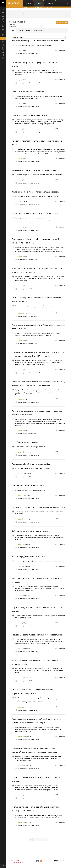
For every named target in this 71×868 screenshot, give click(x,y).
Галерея (20, 30)
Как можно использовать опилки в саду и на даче (34, 170)
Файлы (28, 30)
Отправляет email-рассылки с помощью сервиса (39, 7)
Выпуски (29, 2)
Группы (40, 2)
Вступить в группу (62, 22)
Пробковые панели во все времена (28, 92)
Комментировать (22, 54)
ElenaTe (20, 202)
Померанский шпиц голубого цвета (28, 486)
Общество (12, 14)
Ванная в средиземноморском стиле (28, 556)
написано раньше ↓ (40, 840)
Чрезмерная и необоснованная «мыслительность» (35, 213)
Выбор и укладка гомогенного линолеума (31, 531)
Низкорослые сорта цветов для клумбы (30, 115)
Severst (20, 129)
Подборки (51, 2)
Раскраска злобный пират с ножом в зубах (31, 464)
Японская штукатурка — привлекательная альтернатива (38, 41)
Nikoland (56, 862)
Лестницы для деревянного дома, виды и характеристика (38, 507)
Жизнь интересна (17, 22)
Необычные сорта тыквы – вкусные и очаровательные (37, 635)
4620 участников (13, 26)
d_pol (20, 51)
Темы (12, 30)
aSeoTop (20, 257)
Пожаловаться (61, 50)
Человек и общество (22, 14)
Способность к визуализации (25, 442)
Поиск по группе (39, 30)
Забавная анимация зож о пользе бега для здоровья (36, 192)
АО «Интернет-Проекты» (16, 861)
